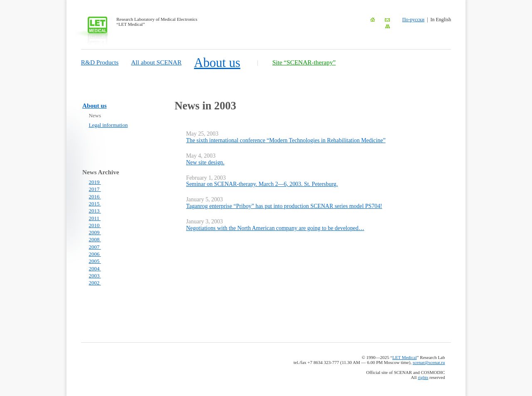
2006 (95, 254)
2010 (95, 225)
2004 (95, 269)
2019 (95, 182)
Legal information (108, 125)
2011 (95, 218)
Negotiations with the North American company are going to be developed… (275, 228)
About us (217, 63)
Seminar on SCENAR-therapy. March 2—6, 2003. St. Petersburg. (262, 184)
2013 (95, 211)
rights (423, 377)
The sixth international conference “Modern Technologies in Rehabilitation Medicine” (286, 140)
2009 (95, 232)
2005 (95, 261)
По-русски (413, 20)
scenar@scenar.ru (429, 362)
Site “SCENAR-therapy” (304, 62)
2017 (95, 189)
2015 (95, 204)
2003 (95, 276)
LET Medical (405, 357)
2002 (95, 283)
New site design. (205, 162)
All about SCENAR (156, 62)
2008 (95, 239)
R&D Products (100, 62)
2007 (95, 247)
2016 (95, 197)
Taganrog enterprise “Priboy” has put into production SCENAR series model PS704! (284, 206)
